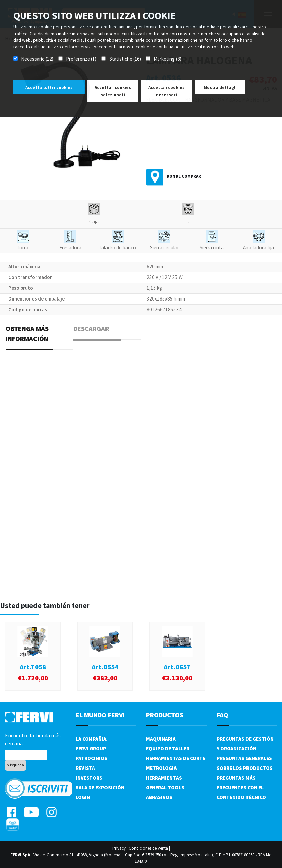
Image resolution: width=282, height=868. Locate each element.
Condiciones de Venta (148, 848)
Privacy (119, 848)
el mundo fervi (100, 715)
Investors (89, 778)
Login (83, 797)
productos (165, 715)
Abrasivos (159, 797)
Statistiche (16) (125, 59)
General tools (165, 787)
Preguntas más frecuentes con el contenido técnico (241, 787)
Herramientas (164, 778)
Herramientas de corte (176, 758)
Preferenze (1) (81, 59)
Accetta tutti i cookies (49, 88)
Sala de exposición (100, 787)
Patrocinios (92, 758)
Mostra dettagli (220, 88)
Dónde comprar (184, 176)
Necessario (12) (37, 59)
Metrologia (161, 768)
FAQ (223, 715)
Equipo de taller (168, 749)
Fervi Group (91, 749)
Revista (85, 768)
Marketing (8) (167, 59)
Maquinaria (161, 739)
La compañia (91, 739)
